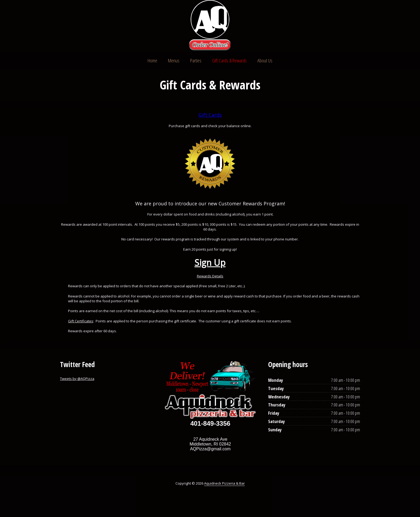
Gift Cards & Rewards (229, 61)
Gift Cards (210, 115)
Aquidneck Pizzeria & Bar (224, 483)
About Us (265, 61)
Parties (196, 61)
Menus (174, 61)
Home (152, 61)
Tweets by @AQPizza (77, 379)
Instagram (355, 26)
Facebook (344, 26)
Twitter (334, 26)
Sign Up (210, 263)
